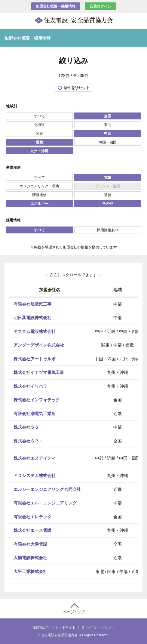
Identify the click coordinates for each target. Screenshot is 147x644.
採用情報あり (108, 230)
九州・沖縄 (39, 151)
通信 (108, 195)
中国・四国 (108, 142)
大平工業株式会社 (30, 571)
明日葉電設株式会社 (32, 318)
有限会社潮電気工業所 (35, 413)
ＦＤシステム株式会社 (35, 476)
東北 (108, 125)
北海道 (39, 125)
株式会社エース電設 (32, 530)
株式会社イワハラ (30, 386)
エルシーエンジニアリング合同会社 (47, 489)
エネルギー (39, 204)
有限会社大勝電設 (30, 544)
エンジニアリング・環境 (39, 186)
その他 (108, 204)
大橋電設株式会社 (30, 558)
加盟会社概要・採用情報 (56, 6)
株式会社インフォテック (37, 400)
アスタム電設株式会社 (35, 331)
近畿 (39, 142)
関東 (39, 134)
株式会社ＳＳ (26, 427)
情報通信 (39, 195)
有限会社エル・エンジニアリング (45, 503)
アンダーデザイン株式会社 (39, 345)
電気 (108, 177)
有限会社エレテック (32, 516)
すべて (39, 116)
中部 (108, 134)
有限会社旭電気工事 (32, 304)
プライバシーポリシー (98, 627)
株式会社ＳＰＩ (28, 441)
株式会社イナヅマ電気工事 (39, 372)
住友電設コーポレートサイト (54, 627)
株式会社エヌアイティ (35, 458)
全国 (108, 116)
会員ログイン (100, 6)
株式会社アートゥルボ (35, 359)
